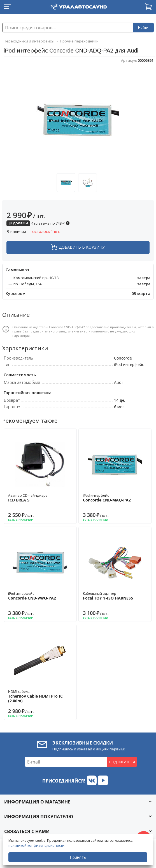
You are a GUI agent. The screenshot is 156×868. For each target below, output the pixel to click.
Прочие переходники (79, 41)
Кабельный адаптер (115, 596)
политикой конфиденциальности (36, 846)
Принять (78, 857)
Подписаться (122, 762)
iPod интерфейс (115, 498)
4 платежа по (38, 223)
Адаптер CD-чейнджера (40, 498)
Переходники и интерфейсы (29, 41)
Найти (143, 28)
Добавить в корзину (82, 247)
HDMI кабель (40, 696)
